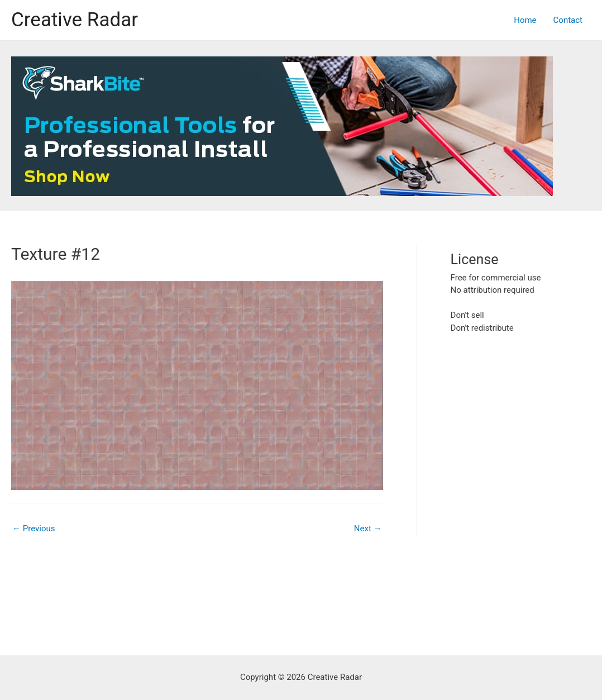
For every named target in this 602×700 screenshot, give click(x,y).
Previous (34, 528)
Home (525, 20)
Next (368, 528)
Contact (568, 20)
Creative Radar (75, 20)
